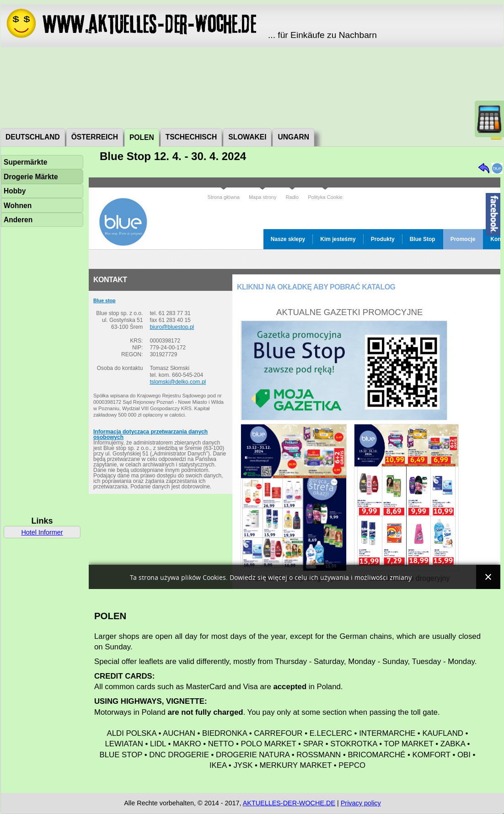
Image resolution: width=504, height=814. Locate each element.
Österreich (95, 137)
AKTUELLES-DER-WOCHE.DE (289, 803)
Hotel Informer (42, 532)
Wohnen (18, 206)
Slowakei (247, 137)
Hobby (15, 191)
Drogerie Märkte (31, 177)
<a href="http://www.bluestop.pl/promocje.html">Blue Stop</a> (295, 383)
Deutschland (33, 137)
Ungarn (293, 137)
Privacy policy (361, 803)
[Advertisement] (252, 87)
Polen (142, 137)
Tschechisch (191, 137)
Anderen (18, 220)
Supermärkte (25, 162)
